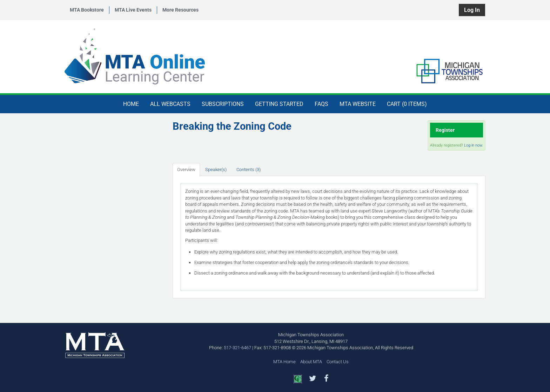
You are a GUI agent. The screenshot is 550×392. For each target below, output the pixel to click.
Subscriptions (223, 104)
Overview (186, 170)
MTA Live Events (133, 10)
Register (445, 130)
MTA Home (284, 362)
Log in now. (474, 145)
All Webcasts (170, 104)
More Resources (180, 10)
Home (131, 104)
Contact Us (338, 362)
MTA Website (358, 104)
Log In (472, 10)
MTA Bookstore (87, 10)
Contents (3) (249, 170)
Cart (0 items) (407, 104)
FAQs (321, 104)
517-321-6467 (237, 348)
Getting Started (279, 104)
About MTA (311, 362)
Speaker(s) (216, 170)
